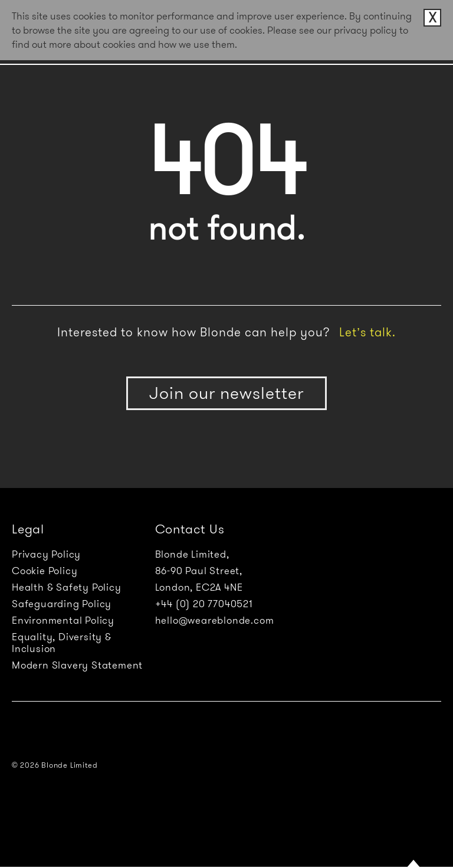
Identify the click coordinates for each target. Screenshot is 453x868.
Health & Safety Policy (67, 587)
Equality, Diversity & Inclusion (62, 643)
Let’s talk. (367, 332)
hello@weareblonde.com (215, 620)
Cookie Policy (45, 571)
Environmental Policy (63, 620)
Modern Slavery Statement (77, 665)
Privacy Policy (46, 554)
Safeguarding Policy (62, 604)
